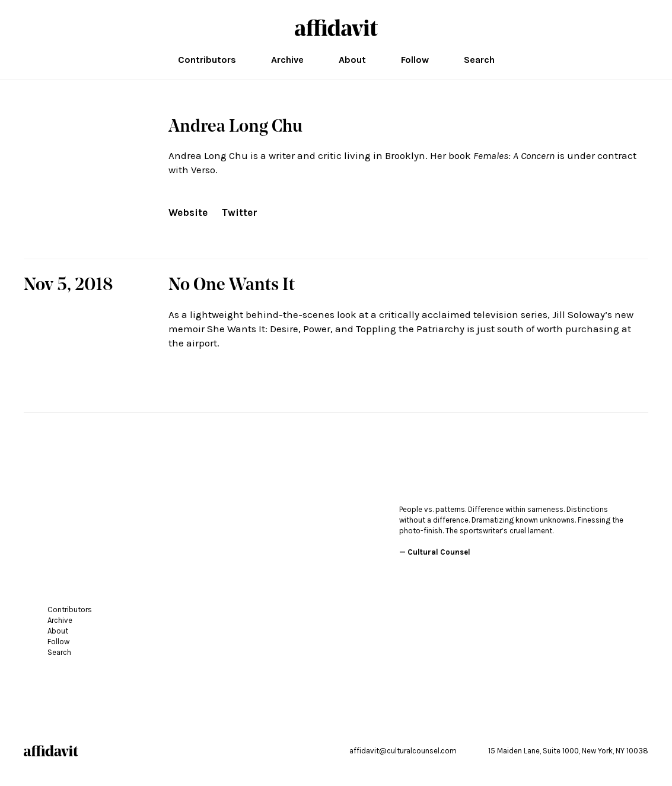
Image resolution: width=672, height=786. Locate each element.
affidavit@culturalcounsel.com (403, 751)
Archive (287, 60)
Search (479, 60)
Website (188, 212)
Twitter (240, 212)
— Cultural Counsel (435, 552)
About (352, 60)
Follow (415, 60)
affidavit (336, 28)
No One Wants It (232, 286)
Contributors (207, 60)
